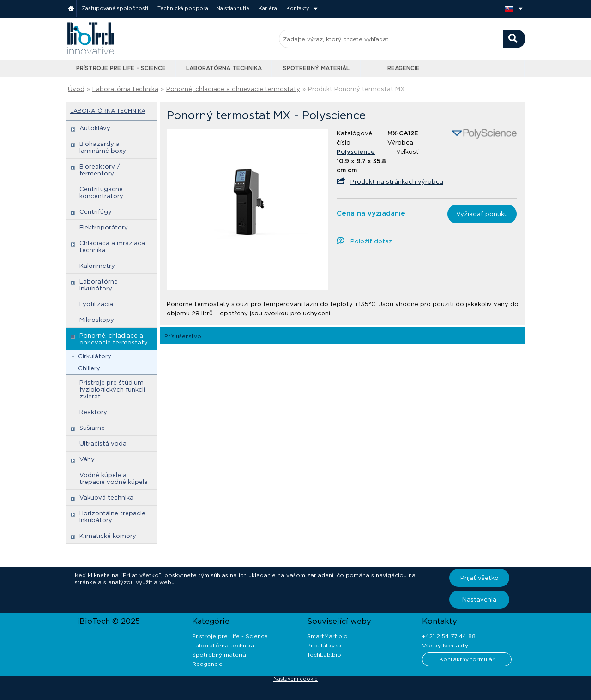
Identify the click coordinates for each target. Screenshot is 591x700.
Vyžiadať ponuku (482, 214)
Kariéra (268, 8)
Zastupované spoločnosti (115, 8)
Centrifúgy (96, 212)
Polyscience (356, 152)
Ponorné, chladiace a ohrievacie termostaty (233, 89)
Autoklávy (95, 128)
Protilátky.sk (324, 645)
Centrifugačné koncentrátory (101, 193)
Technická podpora (183, 8)
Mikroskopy (97, 320)
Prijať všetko (479, 578)
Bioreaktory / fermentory (100, 170)
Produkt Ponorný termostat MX (356, 89)
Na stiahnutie (233, 8)
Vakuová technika (106, 498)
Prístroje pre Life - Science (121, 68)
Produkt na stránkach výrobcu (397, 182)
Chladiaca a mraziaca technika (112, 247)
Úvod (76, 89)
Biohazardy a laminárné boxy (103, 147)
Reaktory (93, 412)
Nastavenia (479, 600)
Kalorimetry (97, 266)
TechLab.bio (324, 655)
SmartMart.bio (327, 636)
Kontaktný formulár (467, 659)
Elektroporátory (104, 227)
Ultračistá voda (103, 444)
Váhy (87, 459)
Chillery (89, 368)
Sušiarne (92, 428)
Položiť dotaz (371, 241)
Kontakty (298, 8)
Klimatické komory (108, 536)
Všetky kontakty (445, 645)
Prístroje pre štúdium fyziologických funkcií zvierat (112, 389)
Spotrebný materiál (316, 68)
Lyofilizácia (96, 304)
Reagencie (404, 68)
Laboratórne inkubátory (99, 285)
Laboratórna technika (224, 68)
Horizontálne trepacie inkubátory (112, 517)
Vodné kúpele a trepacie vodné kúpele (114, 478)
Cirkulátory (95, 356)
